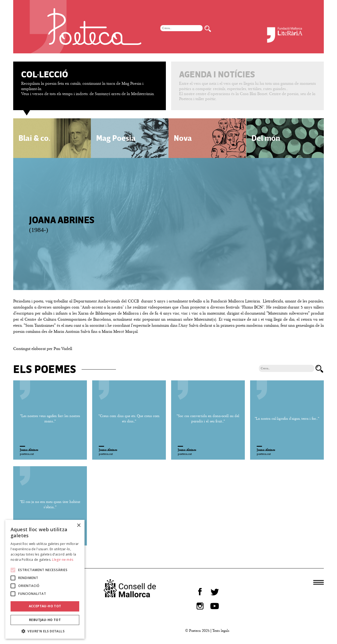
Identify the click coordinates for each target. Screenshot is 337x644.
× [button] (79, 526)
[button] (45, 631)
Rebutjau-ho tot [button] (45, 620)
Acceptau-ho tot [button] (45, 606)
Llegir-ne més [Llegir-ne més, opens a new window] (63, 560)
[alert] (45, 579)
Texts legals (221, 631)
